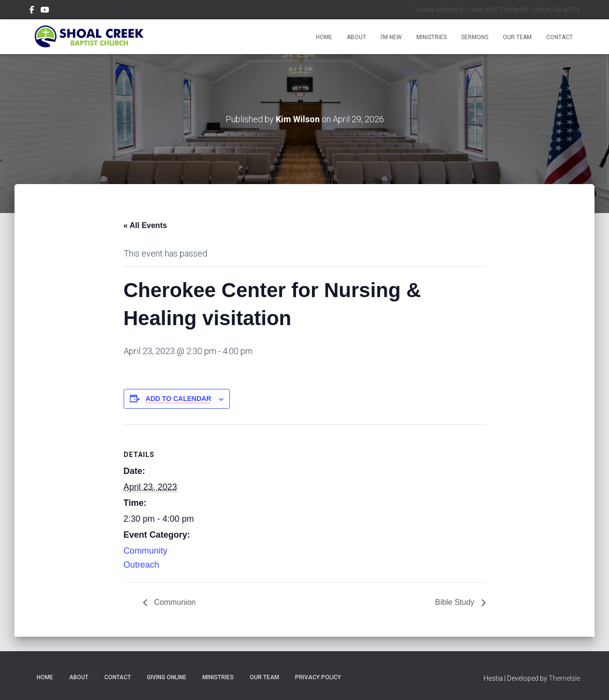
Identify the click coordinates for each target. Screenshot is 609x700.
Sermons (475, 37)
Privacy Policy (318, 677)
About (356, 37)
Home (324, 37)
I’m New (391, 37)
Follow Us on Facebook (32, 11)
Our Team (517, 37)
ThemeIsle (564, 678)
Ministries (432, 37)
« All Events (145, 225)
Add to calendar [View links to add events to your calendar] (178, 399)
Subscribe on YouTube (45, 11)
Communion (174, 602)
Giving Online (167, 677)
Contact (559, 37)
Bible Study (456, 602)
